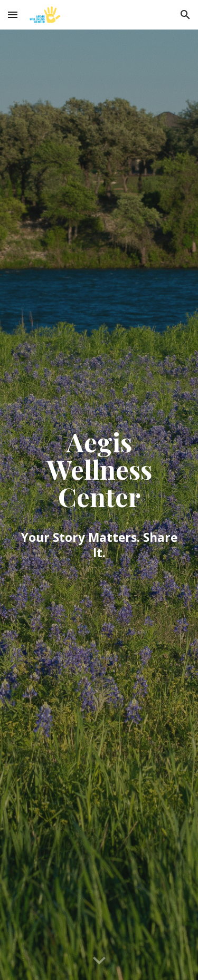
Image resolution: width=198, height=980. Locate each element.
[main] (99, 505)
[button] (13, 14)
